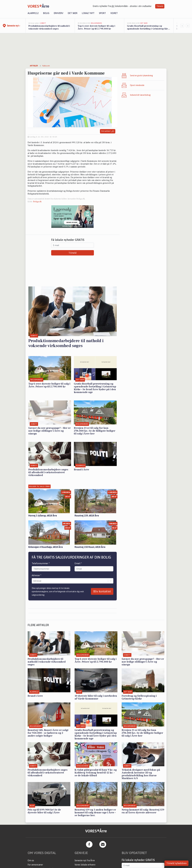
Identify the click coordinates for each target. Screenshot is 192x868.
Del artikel (108, 131)
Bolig (46, 13)
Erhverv (59, 13)
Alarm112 (33, 13)
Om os (31, 860)
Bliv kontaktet (102, 591)
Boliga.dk (37, 202)
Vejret (114, 13)
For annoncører (35, 865)
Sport (102, 13)
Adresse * (37, 575)
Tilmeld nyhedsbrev (176, 863)
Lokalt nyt (88, 13)
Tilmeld (160, 6)
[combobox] (34, 581)
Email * (78, 563)
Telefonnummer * (41, 563)
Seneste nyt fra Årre (85, 860)
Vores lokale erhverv (85, 865)
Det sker (73, 13)
